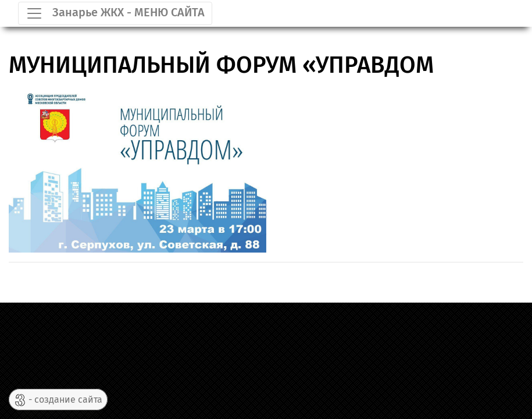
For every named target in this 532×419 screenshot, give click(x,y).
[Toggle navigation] (115, 13)
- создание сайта (58, 400)
